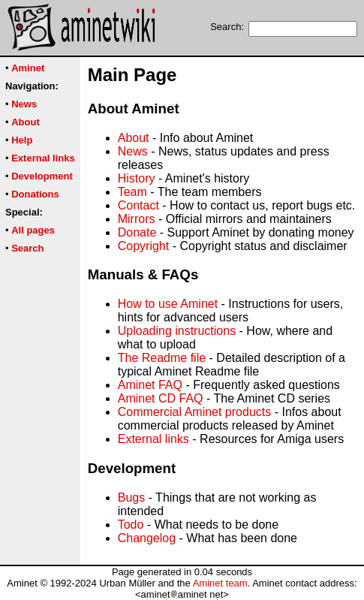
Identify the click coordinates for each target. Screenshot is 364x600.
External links (153, 439)
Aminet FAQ (150, 385)
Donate (137, 232)
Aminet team (220, 583)
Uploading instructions (177, 331)
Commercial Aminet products (195, 412)
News (133, 151)
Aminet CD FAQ (161, 398)
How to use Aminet (168, 304)
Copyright (143, 246)
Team (132, 192)
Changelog (147, 538)
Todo (131, 525)
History (137, 178)
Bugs (131, 497)
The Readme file (162, 358)
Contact (138, 205)
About (134, 138)
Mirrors (137, 219)
